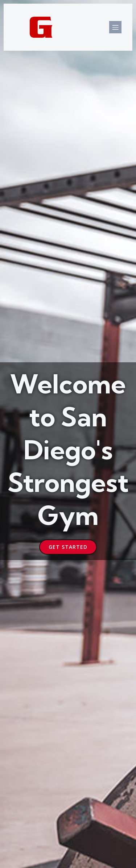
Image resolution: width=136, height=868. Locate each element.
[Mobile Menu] (115, 27)
